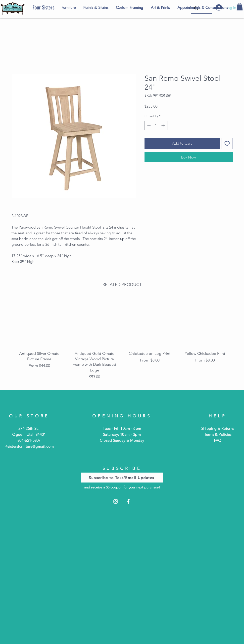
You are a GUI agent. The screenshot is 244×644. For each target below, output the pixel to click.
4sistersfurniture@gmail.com (30, 446)
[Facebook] (128, 501)
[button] (240, 7)
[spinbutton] (156, 125)
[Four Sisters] (52, 8)
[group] (122, 340)
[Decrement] (148, 125)
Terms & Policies (218, 434)
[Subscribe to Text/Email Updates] (122, 478)
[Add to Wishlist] (227, 143)
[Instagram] (116, 501)
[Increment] (164, 125)
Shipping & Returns (218, 428)
